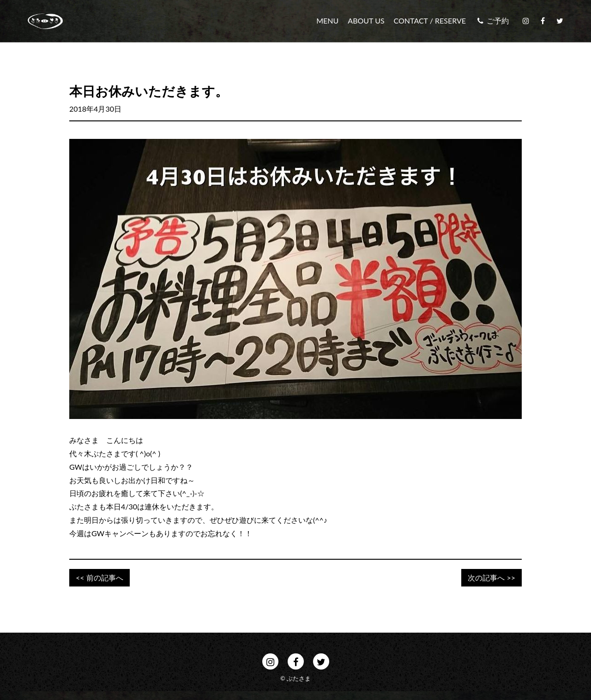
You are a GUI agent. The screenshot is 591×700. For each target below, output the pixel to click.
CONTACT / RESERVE (430, 21)
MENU (327, 21)
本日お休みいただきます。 (149, 91)
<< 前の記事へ (100, 577)
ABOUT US (366, 21)
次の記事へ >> (491, 577)
